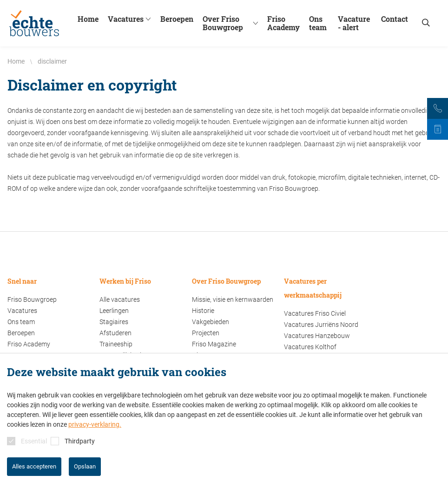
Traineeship (116, 344)
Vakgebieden (211, 322)
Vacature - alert (354, 23)
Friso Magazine (214, 344)
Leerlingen (114, 311)
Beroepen (177, 19)
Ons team (318, 23)
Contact (395, 19)
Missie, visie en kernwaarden (233, 299)
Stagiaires (114, 322)
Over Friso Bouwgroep (233, 23)
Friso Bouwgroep (32, 299)
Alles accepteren (34, 466)
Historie (203, 311)
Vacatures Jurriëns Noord (321, 325)
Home (88, 19)
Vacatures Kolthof (310, 347)
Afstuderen (115, 333)
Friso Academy (283, 23)
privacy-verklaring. (95, 424)
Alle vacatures (120, 299)
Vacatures (130, 19)
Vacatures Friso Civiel (315, 313)
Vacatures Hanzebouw (317, 336)
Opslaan (85, 466)
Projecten (206, 333)
